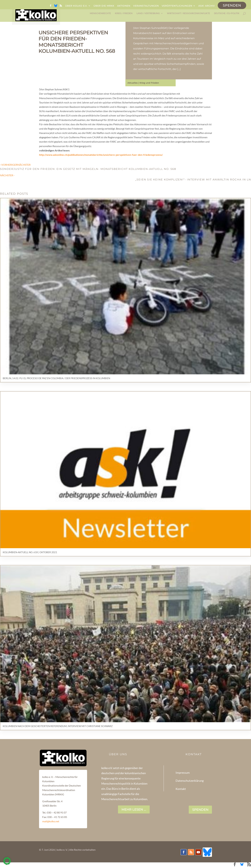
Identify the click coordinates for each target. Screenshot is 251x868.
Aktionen (124, 6)
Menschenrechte (100, 13)
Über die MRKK (104, 6)
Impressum (183, 773)
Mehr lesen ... (134, 809)
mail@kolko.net (51, 821)
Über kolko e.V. (76, 6)
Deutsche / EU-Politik (227, 13)
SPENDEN (200, 810)
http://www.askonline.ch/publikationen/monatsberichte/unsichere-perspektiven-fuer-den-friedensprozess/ (101, 155)
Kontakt (181, 789)
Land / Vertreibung (148, 13)
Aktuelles (133, 83)
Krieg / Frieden (124, 13)
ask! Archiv (207, 6)
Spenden (232, 5)
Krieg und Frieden (149, 83)
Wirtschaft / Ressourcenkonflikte (188, 13)
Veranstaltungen (146, 6)
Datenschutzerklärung (190, 781)
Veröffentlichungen (177, 6)
